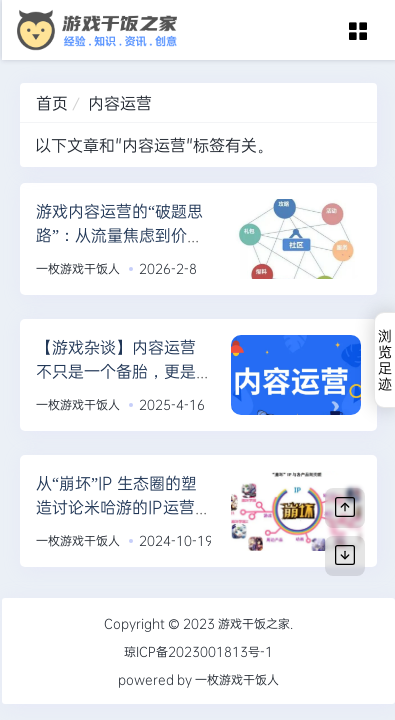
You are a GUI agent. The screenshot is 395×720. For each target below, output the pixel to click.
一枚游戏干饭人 (78, 268)
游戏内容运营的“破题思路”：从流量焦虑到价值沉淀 (119, 234)
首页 (52, 102)
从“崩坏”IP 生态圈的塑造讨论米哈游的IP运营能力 (123, 506)
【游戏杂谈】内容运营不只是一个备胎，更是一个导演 (116, 370)
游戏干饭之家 (254, 623)
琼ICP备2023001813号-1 (198, 651)
